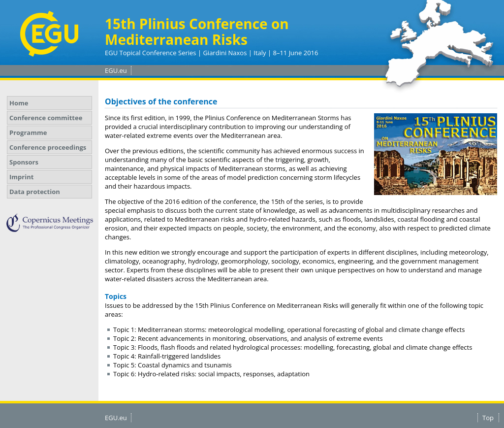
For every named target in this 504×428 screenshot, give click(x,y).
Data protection (35, 192)
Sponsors (24, 162)
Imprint (21, 177)
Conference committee (46, 118)
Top (488, 418)
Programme (28, 132)
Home (19, 103)
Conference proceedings (48, 147)
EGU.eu (116, 70)
